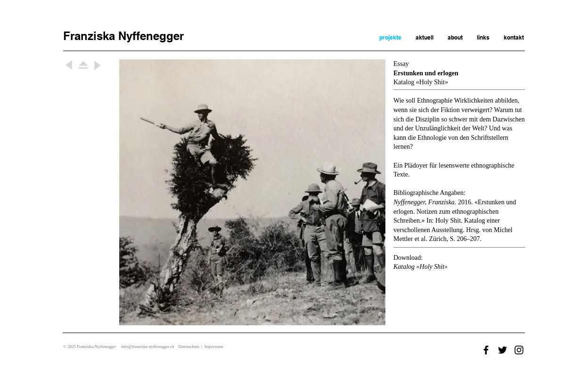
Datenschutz (188, 346)
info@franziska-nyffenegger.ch (147, 346)
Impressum (214, 346)
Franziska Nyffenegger (123, 36)
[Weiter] (69, 65)
